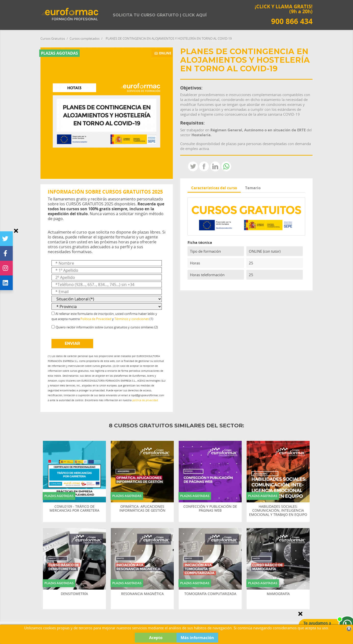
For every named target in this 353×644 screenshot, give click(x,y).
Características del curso (214, 188)
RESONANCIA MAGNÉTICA (142, 594)
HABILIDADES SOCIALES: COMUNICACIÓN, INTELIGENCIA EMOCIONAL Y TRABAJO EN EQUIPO (278, 511)
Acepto (156, 638)
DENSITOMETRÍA (74, 594)
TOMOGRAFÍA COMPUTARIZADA (210, 594)
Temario (253, 188)
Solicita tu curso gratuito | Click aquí (160, 15)
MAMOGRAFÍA (278, 594)
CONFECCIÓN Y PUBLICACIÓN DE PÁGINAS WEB (210, 509)
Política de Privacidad (96, 319)
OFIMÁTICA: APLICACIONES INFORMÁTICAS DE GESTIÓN (142, 509)
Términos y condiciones (132, 319)
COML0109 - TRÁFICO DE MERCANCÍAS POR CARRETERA (74, 509)
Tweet (193, 166)
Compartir (204, 166)
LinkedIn (215, 166)
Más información (197, 638)
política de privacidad (145, 400)
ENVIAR (72, 343)
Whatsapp (226, 166)
